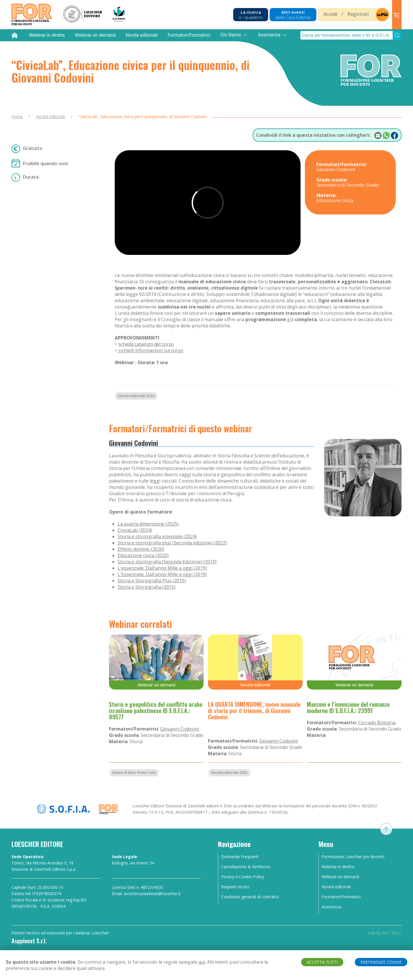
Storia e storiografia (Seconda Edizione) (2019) (167, 562)
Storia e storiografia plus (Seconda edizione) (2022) (172, 543)
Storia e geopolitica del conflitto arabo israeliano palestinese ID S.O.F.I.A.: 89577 (156, 710)
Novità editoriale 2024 (136, 396)
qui (202, 962)
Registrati (358, 14)
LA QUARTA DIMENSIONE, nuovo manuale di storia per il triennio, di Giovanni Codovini (254, 710)
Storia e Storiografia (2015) (147, 587)
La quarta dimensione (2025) (148, 524)
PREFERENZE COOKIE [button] (381, 962)
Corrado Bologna (377, 723)
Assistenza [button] (273, 35)
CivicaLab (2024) (135, 530)
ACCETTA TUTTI (322, 962)
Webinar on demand (95, 35)
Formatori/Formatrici (189, 35)
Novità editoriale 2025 (229, 773)
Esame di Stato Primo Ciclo (134, 773)
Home (17, 117)
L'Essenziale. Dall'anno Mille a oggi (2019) (162, 574)
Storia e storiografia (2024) (157, 536)
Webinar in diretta (47, 35)
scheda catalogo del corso (146, 344)
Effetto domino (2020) (141, 549)
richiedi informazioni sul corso (150, 350)
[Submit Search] (397, 35)
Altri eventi (293, 15)
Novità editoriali (142, 35)
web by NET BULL (385, 933)
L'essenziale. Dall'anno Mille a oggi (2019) (162, 568)
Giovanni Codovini (134, 443)
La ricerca (251, 15)
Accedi (331, 14)
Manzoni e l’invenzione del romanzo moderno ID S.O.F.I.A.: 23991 (348, 707)
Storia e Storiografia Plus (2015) (152, 581)
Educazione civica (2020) (143, 555)
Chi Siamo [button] (234, 35)
